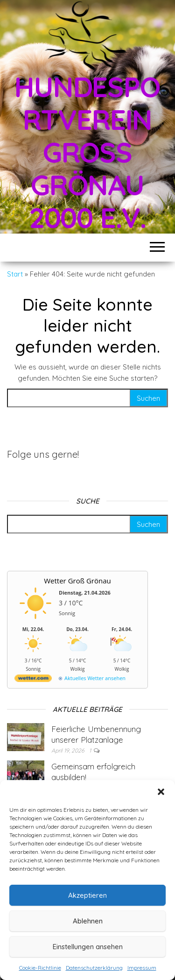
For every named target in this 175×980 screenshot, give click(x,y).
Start (15, 274)
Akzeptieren (87, 895)
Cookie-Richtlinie (40, 968)
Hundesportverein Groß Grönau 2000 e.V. (87, 152)
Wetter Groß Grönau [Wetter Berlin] (77, 581)
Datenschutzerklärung (94, 968)
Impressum (142, 968)
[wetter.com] (33, 680)
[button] (161, 792)
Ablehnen (88, 921)
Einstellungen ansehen (88, 947)
